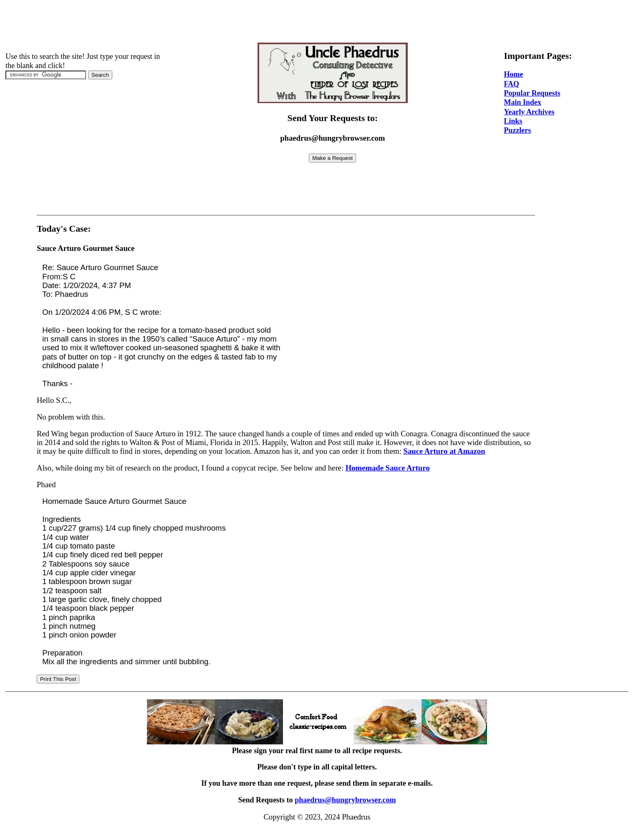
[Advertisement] (317, 22)
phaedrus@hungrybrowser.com (345, 800)
